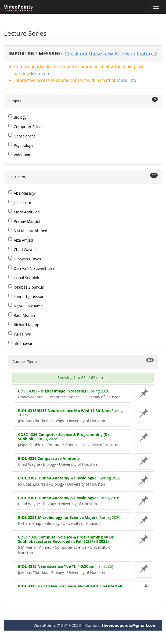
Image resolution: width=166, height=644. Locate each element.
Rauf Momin (22, 315)
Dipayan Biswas (25, 259)
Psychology (21, 145)
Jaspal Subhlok (24, 278)
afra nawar (20, 343)
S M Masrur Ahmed (28, 231)
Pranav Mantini (24, 221)
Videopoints (21, 155)
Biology (17, 117)
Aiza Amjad (21, 240)
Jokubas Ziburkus (26, 287)
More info (41, 74)
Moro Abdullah (24, 212)
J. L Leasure (21, 202)
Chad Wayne (22, 249)
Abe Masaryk (22, 193)
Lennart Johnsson (26, 296)
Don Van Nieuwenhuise (31, 268)
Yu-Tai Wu (20, 334)
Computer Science (27, 126)
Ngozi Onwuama (26, 306)
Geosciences (22, 136)
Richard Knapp (24, 325)
